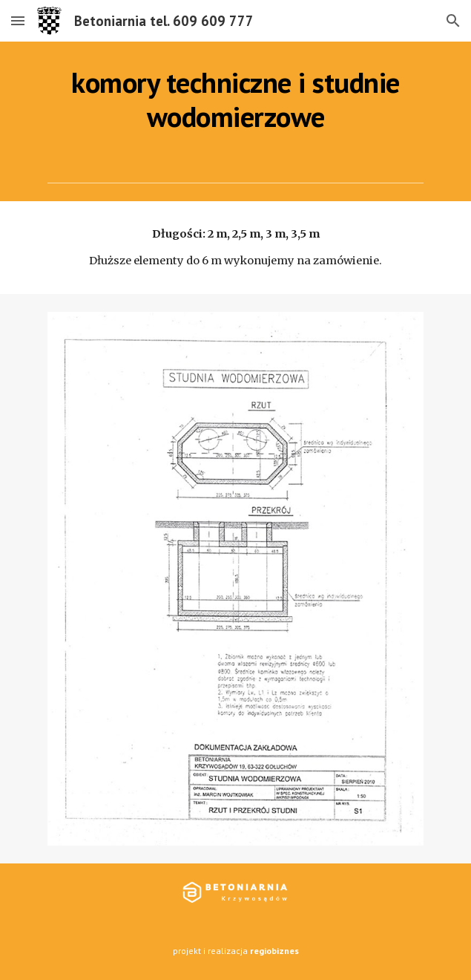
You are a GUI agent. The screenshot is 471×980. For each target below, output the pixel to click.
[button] (18, 20)
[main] (235, 100)
